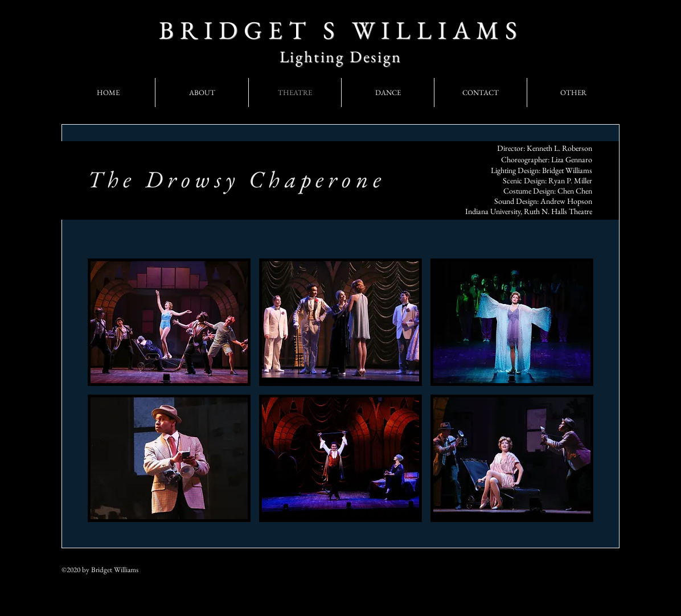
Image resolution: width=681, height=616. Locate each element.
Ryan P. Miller (570, 180)
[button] (169, 322)
